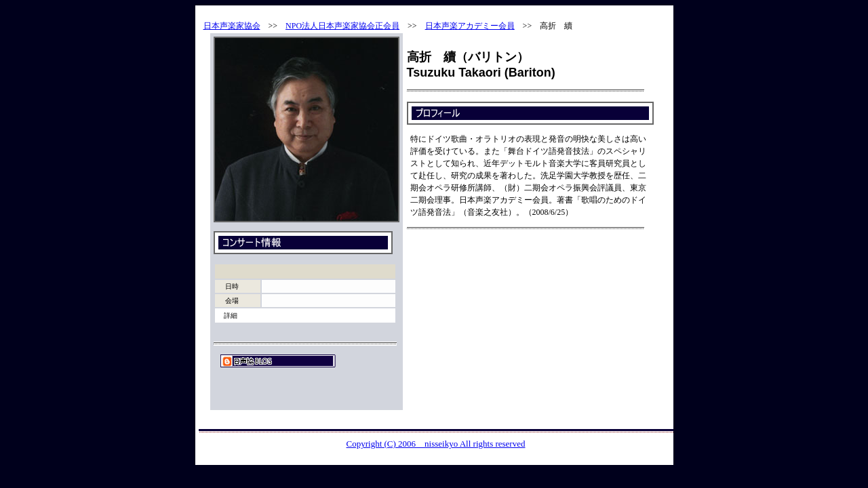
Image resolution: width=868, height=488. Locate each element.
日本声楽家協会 (232, 26)
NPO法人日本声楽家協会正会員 (342, 26)
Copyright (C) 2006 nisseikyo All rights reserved (436, 444)
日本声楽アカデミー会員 (470, 26)
